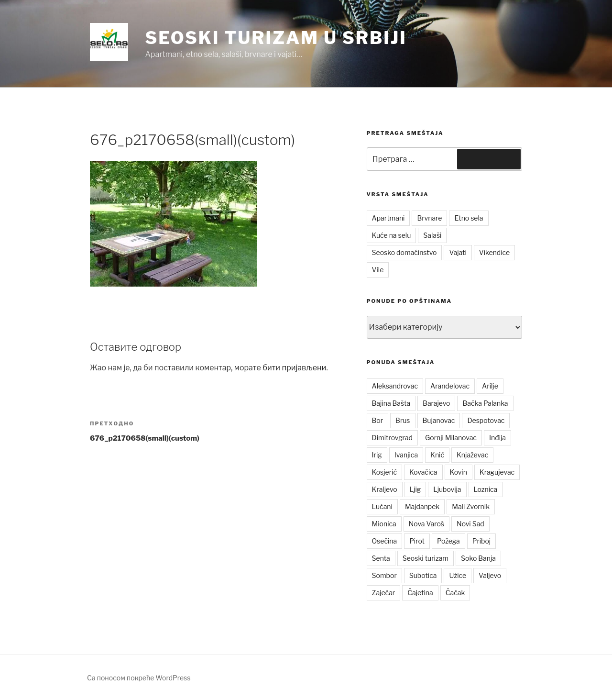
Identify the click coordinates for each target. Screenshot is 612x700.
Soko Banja (478, 558)
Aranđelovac (450, 386)
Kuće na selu (392, 235)
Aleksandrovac (395, 386)
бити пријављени (294, 368)
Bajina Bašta (391, 403)
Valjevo (490, 575)
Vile (378, 270)
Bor (378, 420)
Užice (458, 575)
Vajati (458, 252)
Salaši (432, 235)
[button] (109, 42)
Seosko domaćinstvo (404, 252)
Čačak (455, 593)
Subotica (423, 575)
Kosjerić (384, 472)
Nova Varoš (426, 524)
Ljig (415, 489)
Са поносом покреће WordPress (139, 678)
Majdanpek (422, 506)
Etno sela (469, 218)
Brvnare (429, 218)
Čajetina (420, 593)
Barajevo (436, 403)
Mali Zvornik (471, 506)
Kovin (459, 472)
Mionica (384, 524)
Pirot (417, 541)
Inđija (497, 438)
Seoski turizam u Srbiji (276, 38)
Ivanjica (406, 455)
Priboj (482, 541)
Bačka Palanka (485, 403)
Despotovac (486, 420)
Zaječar (384, 593)
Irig (377, 455)
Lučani (382, 506)
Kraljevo (385, 489)
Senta (381, 558)
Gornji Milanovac (451, 438)
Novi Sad (470, 524)
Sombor (384, 575)
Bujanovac (439, 420)
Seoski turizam (426, 558)
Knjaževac (472, 455)
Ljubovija (447, 489)
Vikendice (494, 252)
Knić (437, 455)
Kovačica (423, 472)
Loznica (486, 489)
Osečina (385, 541)
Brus (403, 420)
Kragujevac (497, 472)
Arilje (490, 386)
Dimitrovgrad (392, 438)
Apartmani (388, 218)
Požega (448, 541)
